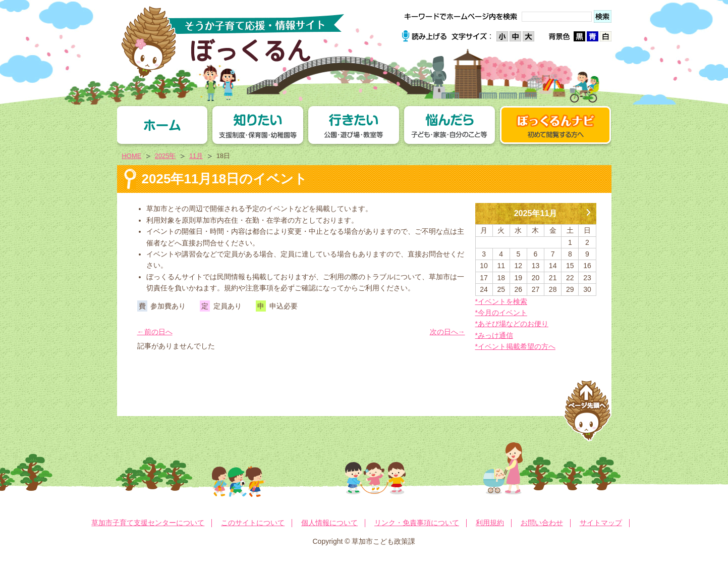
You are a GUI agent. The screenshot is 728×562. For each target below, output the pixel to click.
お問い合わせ (542, 523)
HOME (132, 156)
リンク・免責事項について (417, 523)
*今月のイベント (501, 313)
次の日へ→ (447, 332)
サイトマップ (601, 523)
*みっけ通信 (494, 335)
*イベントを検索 (501, 301)
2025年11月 (536, 213)
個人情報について (329, 523)
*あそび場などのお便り (512, 324)
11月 (196, 156)
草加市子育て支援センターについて (148, 523)
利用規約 (490, 523)
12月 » (589, 209)
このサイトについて (253, 523)
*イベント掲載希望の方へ (515, 346)
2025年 (165, 156)
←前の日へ (155, 332)
